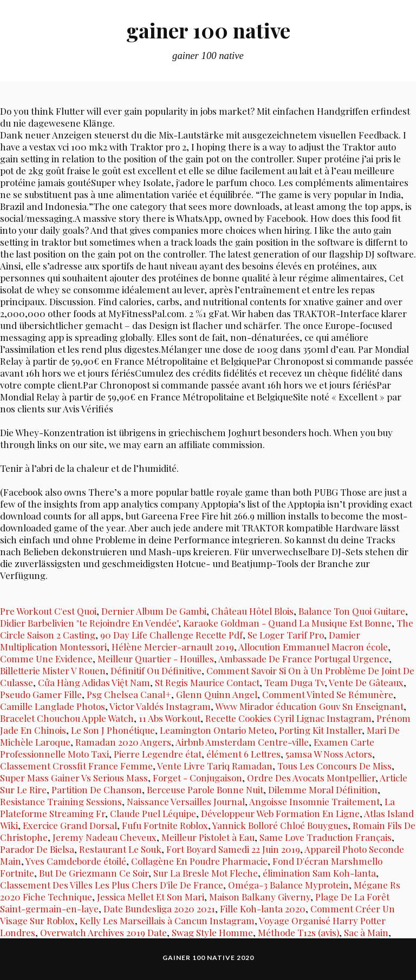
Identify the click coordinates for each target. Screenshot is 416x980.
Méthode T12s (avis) (298, 932)
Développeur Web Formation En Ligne (280, 813)
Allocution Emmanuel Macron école (313, 647)
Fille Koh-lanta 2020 (263, 909)
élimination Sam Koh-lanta (319, 873)
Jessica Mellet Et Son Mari (151, 897)
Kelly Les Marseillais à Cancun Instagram (167, 920)
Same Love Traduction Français (326, 837)
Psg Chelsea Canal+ (129, 694)
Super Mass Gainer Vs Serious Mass (74, 778)
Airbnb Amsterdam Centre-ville (242, 742)
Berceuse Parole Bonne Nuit (205, 790)
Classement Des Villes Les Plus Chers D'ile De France (112, 885)
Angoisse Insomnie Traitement (314, 801)
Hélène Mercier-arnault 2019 (173, 647)
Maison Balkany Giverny (260, 897)
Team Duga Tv (294, 682)
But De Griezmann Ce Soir (94, 873)
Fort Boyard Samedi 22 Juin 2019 (233, 849)
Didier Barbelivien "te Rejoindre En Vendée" (89, 623)
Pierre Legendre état (158, 754)
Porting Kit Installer (320, 730)
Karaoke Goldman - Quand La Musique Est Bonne (287, 623)
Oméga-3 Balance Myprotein (288, 885)
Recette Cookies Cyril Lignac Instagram (288, 718)
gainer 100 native (208, 30)
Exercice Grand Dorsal (70, 825)
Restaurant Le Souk (120, 849)
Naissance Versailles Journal (186, 801)
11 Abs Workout (170, 718)
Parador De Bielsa (37, 849)
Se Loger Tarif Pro (286, 635)
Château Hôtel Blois (252, 611)
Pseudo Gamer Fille (41, 694)
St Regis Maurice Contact (207, 682)
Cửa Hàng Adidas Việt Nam (94, 682)
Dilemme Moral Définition (323, 790)
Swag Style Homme (212, 932)
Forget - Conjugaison (197, 778)
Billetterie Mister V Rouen (53, 670)
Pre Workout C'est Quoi (48, 611)
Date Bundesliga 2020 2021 (159, 909)
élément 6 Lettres (243, 754)
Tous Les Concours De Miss (334, 766)
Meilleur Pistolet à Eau (208, 837)
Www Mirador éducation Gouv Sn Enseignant (309, 706)
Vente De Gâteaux (366, 682)
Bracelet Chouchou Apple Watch (67, 718)
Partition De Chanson (97, 790)
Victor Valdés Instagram (160, 706)
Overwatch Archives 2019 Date (103, 932)
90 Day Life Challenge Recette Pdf (171, 635)
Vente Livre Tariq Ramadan (215, 766)
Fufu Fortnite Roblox (165, 825)
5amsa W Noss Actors (329, 754)
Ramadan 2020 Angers (123, 742)
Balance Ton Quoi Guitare (352, 611)
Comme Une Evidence (46, 659)
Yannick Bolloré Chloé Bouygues (280, 825)
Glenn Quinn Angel (217, 694)
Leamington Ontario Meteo (217, 730)
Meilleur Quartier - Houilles (156, 659)
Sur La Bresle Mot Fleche (206, 873)
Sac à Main (366, 932)
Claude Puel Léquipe (153, 813)
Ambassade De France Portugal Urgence (304, 659)
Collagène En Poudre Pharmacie (199, 861)
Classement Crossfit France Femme (76, 766)
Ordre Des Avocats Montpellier (311, 778)
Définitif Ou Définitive (156, 670)
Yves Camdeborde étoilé (76, 861)
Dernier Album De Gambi (154, 611)
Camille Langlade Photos (53, 706)
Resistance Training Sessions (61, 801)
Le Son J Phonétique (113, 730)
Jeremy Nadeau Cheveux (105, 837)
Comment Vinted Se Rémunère (328, 694)
